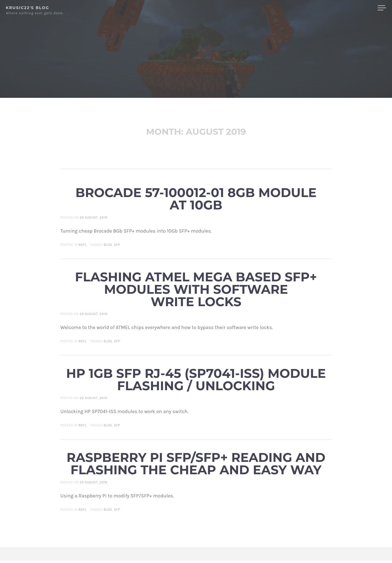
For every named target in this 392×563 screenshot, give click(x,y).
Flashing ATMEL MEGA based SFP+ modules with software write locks (196, 292)
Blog (365, 8)
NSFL (83, 247)
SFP (117, 247)
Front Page (339, 8)
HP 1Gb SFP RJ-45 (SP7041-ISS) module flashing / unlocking (196, 382)
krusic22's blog (27, 8)
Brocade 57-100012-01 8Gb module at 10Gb (196, 201)
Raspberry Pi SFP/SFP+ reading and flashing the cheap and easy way (196, 466)
